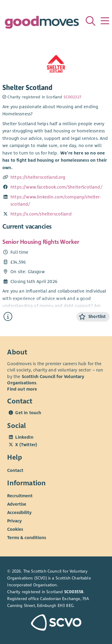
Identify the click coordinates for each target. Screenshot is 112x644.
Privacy (14, 521)
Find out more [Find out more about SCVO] (22, 389)
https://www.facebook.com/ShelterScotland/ (56, 187)
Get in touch (28, 413)
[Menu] (105, 21)
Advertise (17, 504)
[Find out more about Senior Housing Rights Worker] (8, 317)
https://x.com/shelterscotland (41, 214)
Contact (15, 470)
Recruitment (20, 496)
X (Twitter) (26, 445)
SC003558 (74, 592)
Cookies (15, 529)
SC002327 (72, 97)
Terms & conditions (27, 538)
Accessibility (19, 513)
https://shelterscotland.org (38, 177)
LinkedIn (24, 437)
